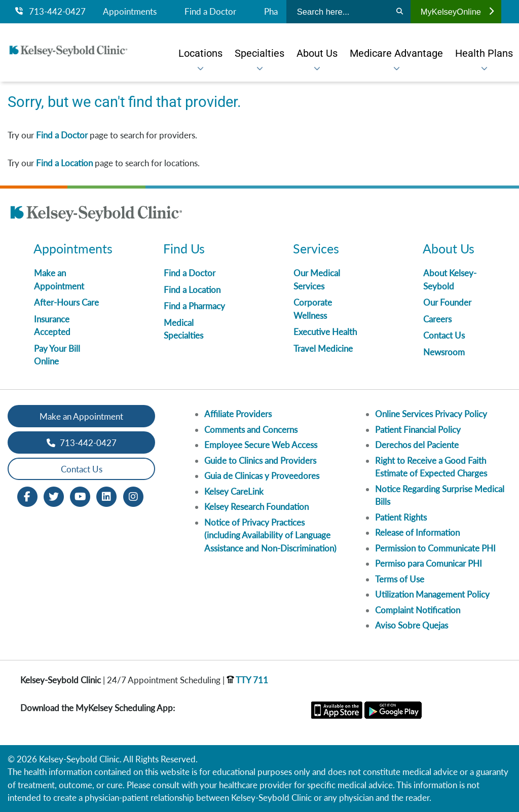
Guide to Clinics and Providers (260, 460)
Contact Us (444, 335)
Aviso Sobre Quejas (412, 625)
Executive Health (325, 332)
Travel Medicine (323, 348)
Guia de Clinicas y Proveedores (262, 476)
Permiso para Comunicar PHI (429, 563)
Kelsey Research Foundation (256, 507)
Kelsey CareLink (234, 491)
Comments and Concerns (251, 430)
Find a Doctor (210, 12)
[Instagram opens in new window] (133, 496)
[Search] (400, 12)
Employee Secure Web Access (261, 445)
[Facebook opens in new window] (27, 496)
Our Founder (447, 302)
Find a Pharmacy (194, 306)
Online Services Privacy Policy (431, 414)
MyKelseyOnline (457, 12)
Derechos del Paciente (417, 445)
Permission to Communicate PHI (435, 548)
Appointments (130, 12)
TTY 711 (247, 680)
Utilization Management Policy (432, 594)
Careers (437, 319)
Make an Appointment (81, 416)
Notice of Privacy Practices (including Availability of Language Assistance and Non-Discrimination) (270, 535)
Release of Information (417, 532)
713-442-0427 (50, 12)
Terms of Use (400, 579)
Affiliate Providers (238, 414)
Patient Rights (401, 517)
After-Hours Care (66, 302)
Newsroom (444, 352)
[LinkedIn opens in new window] (106, 496)
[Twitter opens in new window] (54, 496)
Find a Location (64, 163)
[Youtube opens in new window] (80, 496)
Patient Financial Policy (418, 430)
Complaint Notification (418, 610)
